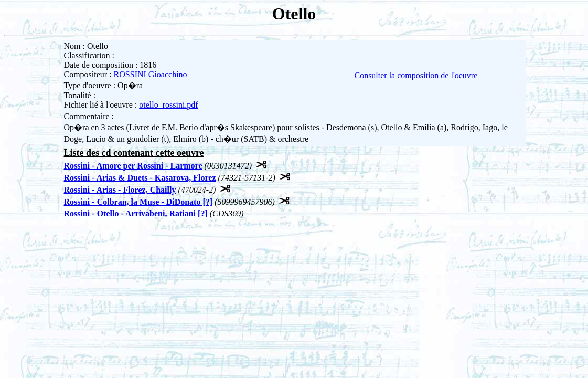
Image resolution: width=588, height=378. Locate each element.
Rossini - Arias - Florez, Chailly (120, 190)
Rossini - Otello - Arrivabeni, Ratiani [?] (136, 213)
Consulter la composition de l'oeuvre (416, 75)
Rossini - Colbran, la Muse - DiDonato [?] (138, 202)
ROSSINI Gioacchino (151, 74)
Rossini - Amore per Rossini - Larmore (133, 166)
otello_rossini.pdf (168, 105)
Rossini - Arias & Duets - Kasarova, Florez (140, 178)
